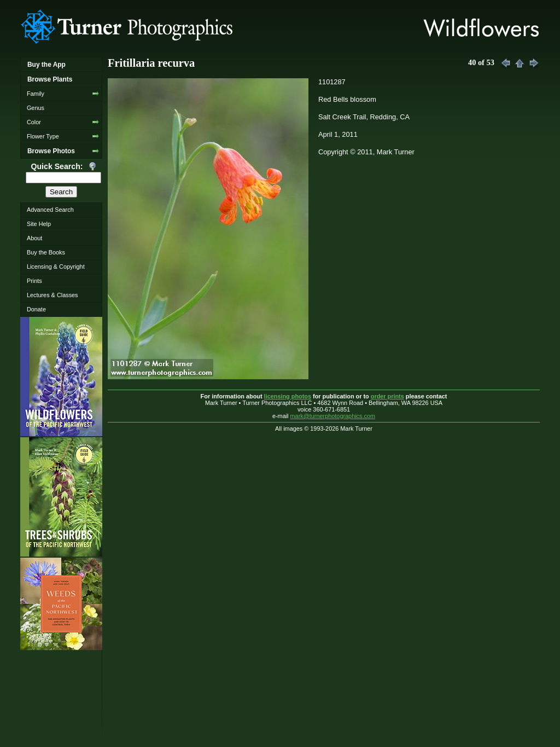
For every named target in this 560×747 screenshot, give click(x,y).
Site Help (39, 224)
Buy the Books (46, 252)
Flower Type (43, 136)
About (34, 238)
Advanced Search (50, 210)
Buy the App (46, 65)
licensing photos (288, 396)
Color (34, 122)
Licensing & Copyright (56, 267)
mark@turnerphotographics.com (333, 416)
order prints (387, 396)
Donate (36, 309)
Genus (36, 108)
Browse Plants (50, 79)
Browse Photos (51, 151)
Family (36, 94)
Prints (34, 281)
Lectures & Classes (52, 295)
